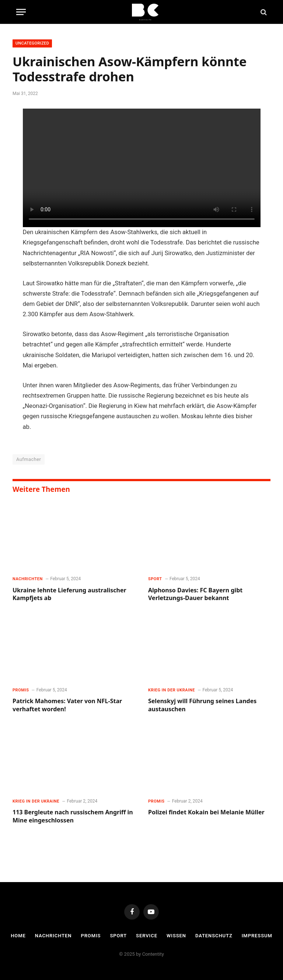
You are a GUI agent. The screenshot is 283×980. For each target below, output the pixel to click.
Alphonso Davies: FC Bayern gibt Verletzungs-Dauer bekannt (195, 594)
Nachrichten (28, 579)
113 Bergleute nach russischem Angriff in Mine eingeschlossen (73, 816)
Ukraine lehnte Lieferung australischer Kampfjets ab (69, 594)
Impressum (257, 936)
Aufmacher (29, 459)
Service (147, 936)
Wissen (176, 936)
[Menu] (21, 12)
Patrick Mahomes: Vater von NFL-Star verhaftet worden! (67, 705)
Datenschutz (214, 936)
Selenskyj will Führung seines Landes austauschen (202, 705)
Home (18, 936)
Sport (155, 579)
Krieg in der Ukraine (172, 690)
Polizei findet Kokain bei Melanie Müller (206, 812)
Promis (21, 690)
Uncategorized (32, 43)
